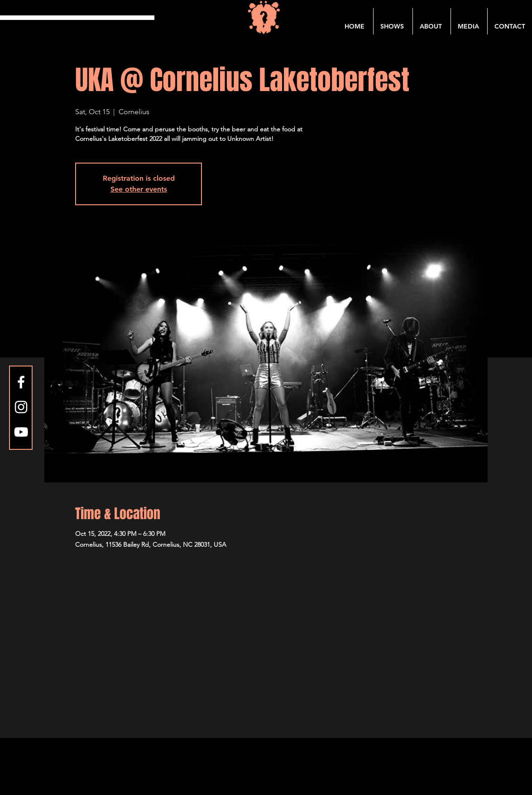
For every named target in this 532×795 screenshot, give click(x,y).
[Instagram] (21, 407)
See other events (139, 189)
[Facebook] (21, 382)
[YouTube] (21, 432)
